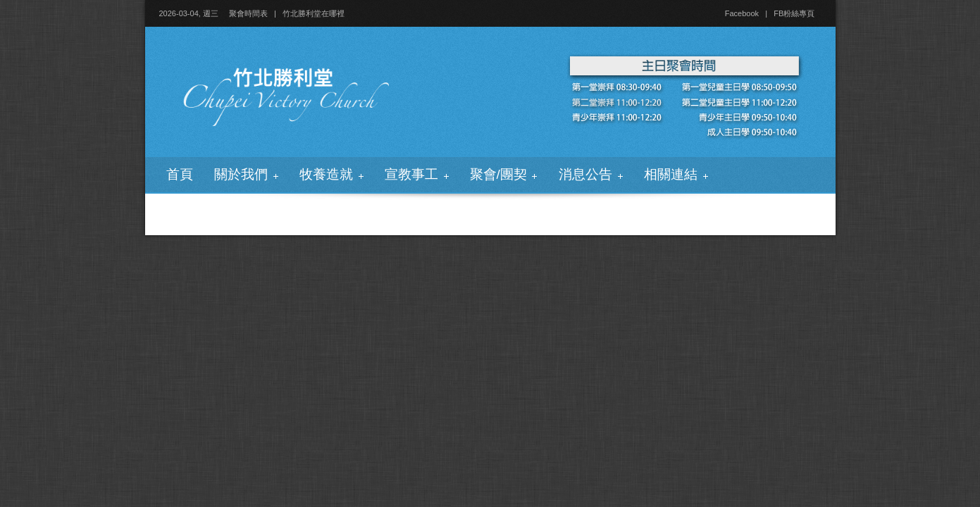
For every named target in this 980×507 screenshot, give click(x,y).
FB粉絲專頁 (794, 13)
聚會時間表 (248, 13)
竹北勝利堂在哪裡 (314, 13)
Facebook (742, 13)
